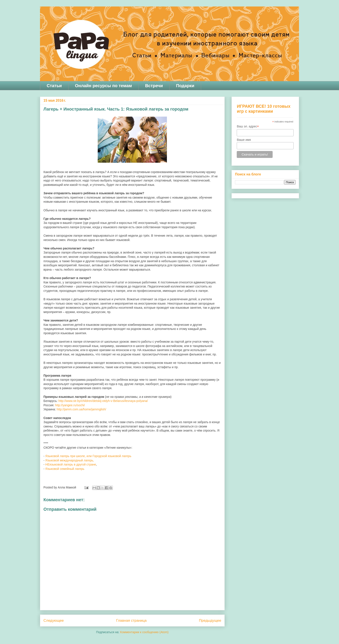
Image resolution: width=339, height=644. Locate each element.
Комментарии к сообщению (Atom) (144, 632)
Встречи (154, 86)
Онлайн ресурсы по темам (103, 86)
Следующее (54, 621)
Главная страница (131, 621)
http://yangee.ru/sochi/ (70, 405)
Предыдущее (210, 621)
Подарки (185, 86)
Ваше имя (244, 140)
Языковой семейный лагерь (65, 469)
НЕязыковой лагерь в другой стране (71, 464)
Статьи (54, 86)
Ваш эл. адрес (248, 126)
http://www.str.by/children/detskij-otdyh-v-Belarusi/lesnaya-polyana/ (103, 401)
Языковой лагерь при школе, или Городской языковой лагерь (88, 456)
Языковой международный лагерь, (70, 460)
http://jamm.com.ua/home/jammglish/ (81, 409)
